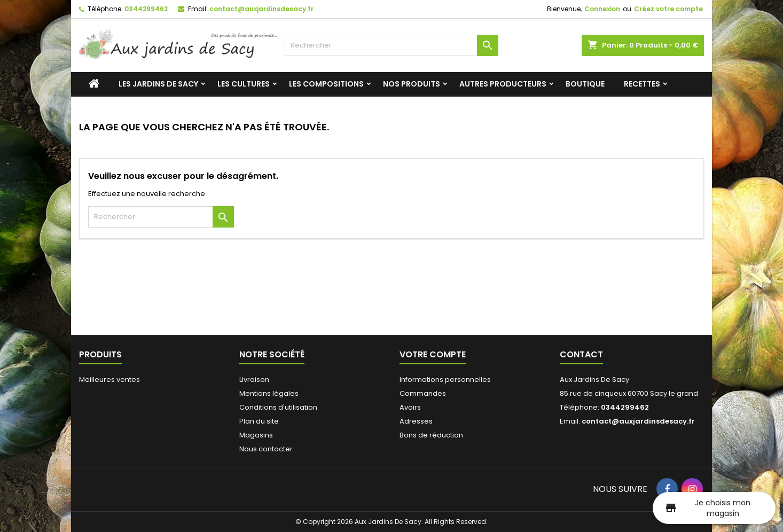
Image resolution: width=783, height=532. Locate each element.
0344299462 (146, 9)
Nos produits (412, 84)
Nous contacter (266, 449)
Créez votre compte (668, 9)
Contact (581, 354)
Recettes (642, 84)
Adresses (416, 421)
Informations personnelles (445, 380)
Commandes (423, 393)
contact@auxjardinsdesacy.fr (261, 9)
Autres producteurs (503, 84)
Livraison (254, 380)
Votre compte (433, 354)
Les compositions (326, 84)
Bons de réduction (431, 435)
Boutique (585, 84)
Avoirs (410, 407)
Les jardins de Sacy (158, 84)
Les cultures (244, 84)
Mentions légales (269, 393)
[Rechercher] (391, 45)
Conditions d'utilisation (278, 407)
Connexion (602, 9)
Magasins (256, 435)
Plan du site (259, 421)
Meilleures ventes (109, 380)
